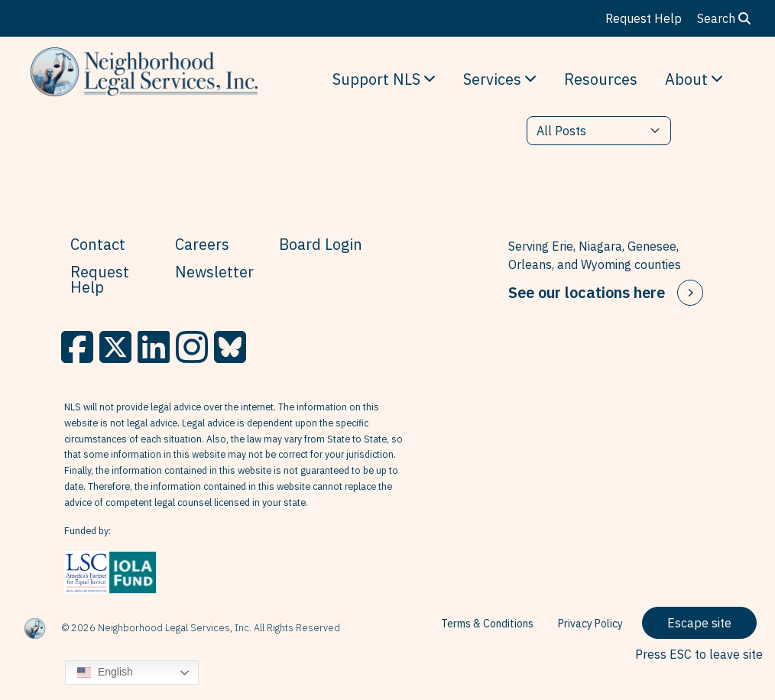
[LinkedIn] (154, 347)
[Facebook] (77, 347)
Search (724, 18)
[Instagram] (192, 347)
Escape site (699, 623)
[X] (115, 347)
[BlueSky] (230, 347)
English (105, 672)
